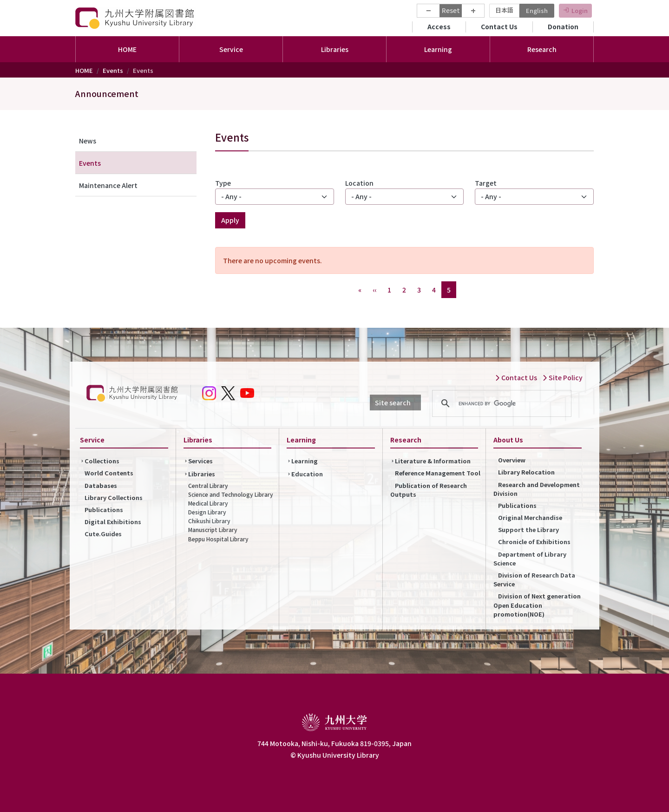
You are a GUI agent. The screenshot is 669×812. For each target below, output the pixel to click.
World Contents (109, 473)
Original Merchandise (530, 517)
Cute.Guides (103, 534)
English (537, 10)
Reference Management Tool (438, 473)
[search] (500, 403)
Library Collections (114, 497)
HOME (127, 49)
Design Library (207, 512)
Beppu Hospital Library (218, 539)
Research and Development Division (537, 489)
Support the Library (528, 529)
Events (113, 70)
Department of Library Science (530, 559)
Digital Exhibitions (113, 522)
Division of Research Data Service (534, 579)
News (88, 141)
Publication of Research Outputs (429, 490)
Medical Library (208, 503)
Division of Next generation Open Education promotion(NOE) (537, 605)
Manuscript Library (213, 529)
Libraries (202, 474)
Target (486, 183)
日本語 (504, 10)
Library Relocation (526, 472)
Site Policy (562, 377)
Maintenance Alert (108, 185)
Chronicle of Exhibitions (534, 542)
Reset (451, 10)
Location (359, 183)
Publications (104, 510)
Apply (230, 220)
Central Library (208, 485)
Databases (101, 485)
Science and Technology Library (231, 494)
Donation (563, 26)
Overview (512, 460)
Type (223, 183)
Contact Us (499, 26)
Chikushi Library (209, 521)
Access (439, 26)
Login (580, 10)
